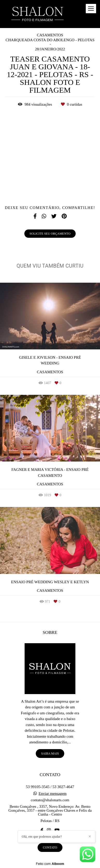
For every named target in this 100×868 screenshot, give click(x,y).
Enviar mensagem (53, 794)
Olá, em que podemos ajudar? (42, 836)
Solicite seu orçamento (50, 234)
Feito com (50, 864)
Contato (50, 847)
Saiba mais (50, 754)
